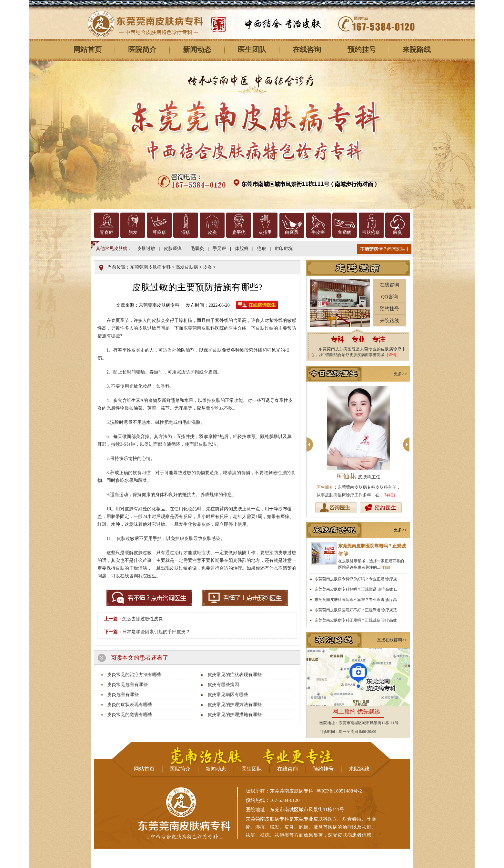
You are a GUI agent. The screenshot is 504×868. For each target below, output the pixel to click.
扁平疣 (239, 232)
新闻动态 (197, 50)
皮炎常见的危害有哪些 (130, 715)
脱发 (133, 232)
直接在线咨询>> (392, 640)
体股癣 (242, 249)
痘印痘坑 (284, 249)
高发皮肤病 (187, 267)
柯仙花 (358, 476)
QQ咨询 (389, 297)
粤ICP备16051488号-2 (339, 791)
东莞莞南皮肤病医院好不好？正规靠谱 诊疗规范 (356, 610)
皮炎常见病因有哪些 (228, 695)
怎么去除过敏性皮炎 (143, 619)
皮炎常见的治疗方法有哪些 (134, 675)
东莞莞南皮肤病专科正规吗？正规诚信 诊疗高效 (356, 620)
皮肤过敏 (146, 249)
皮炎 (212, 232)
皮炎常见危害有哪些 (127, 685)
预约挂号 (362, 50)
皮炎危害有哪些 (123, 695)
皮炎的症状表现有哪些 (130, 705)
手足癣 (219, 249)
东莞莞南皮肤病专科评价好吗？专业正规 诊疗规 (356, 579)
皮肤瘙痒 (173, 249)
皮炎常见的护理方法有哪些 (235, 705)
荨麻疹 (159, 232)
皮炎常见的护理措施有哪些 (235, 715)
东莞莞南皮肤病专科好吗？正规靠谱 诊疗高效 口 (356, 589)
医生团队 (252, 50)
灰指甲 (265, 232)
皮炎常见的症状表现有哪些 (235, 675)
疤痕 (262, 249)
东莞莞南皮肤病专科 (150, 267)
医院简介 (142, 50)
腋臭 (398, 232)
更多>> (400, 374)
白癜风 (292, 232)
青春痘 (106, 232)
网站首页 (87, 50)
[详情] (392, 355)
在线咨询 (307, 50)
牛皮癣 (318, 232)
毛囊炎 (197, 249)
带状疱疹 (371, 232)
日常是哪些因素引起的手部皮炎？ (156, 632)
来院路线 (417, 50)
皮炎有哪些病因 (223, 685)
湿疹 (186, 232)
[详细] (389, 495)
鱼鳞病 (345, 232)
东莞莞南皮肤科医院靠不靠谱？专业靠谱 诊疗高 (356, 600)
